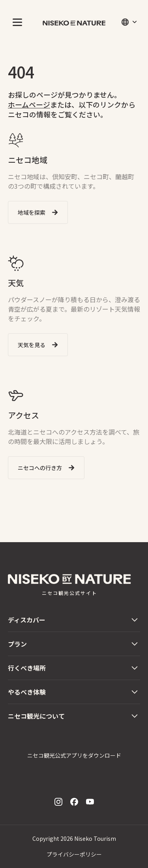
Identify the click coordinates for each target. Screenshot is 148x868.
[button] (16, 22)
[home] (74, 22)
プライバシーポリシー (74, 854)
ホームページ (29, 104)
